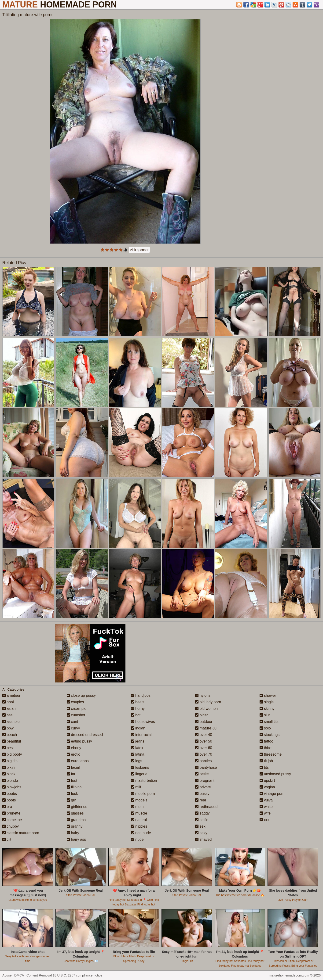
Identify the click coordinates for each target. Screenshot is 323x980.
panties (203, 761)
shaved (203, 839)
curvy (73, 728)
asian (9, 709)
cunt (72, 722)
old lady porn (208, 702)
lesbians (140, 767)
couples (75, 702)
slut (265, 715)
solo (265, 728)
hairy (73, 833)
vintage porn (272, 794)
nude (137, 839)
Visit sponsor (139, 250)
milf (136, 787)
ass (7, 715)
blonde (10, 781)
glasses (75, 813)
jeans (138, 741)
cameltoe (12, 820)
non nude (141, 833)
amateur (11, 695)
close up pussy (81, 695)
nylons (203, 695)
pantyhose (206, 767)
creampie (77, 709)
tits (264, 767)
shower (268, 695)
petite (202, 774)
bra (7, 807)
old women (206, 709)
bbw (8, 728)
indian (138, 728)
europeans (78, 761)
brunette (11, 813)
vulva (266, 800)
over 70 (204, 754)
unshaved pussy (275, 774)
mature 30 (206, 728)
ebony (74, 748)
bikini (9, 767)
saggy (202, 813)
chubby (11, 826)
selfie (202, 820)
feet (72, 781)
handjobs (141, 695)
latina (138, 754)
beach (10, 735)
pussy (202, 794)
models (139, 800)
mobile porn (143, 794)
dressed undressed (85, 735)
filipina (74, 787)
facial (73, 767)
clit (7, 839)
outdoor (204, 722)
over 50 (204, 741)
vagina (267, 787)
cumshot (76, 715)
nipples (139, 826)
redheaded (206, 807)
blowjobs (12, 787)
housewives (143, 722)
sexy (201, 833)
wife (265, 813)
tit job (266, 761)
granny (75, 826)
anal (8, 702)
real (200, 800)
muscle (139, 813)
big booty (12, 754)
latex (137, 748)
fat (71, 774)
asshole (11, 722)
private (203, 787)
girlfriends (77, 807)
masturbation (144, 781)
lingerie (139, 774)
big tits (10, 761)
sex (200, 826)
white (266, 807)
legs (137, 761)
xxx (264, 820)
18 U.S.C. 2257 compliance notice (77, 975)
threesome (271, 754)
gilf (71, 800)
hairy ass (76, 839)
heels (138, 702)
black (9, 774)
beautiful (12, 741)
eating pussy (79, 741)
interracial (141, 735)
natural (139, 820)
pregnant (205, 781)
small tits (269, 722)
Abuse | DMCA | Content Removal (27, 975)
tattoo (266, 741)
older (202, 715)
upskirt (267, 781)
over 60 (204, 748)
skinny (267, 709)
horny (138, 709)
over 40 (204, 735)
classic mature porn (21, 833)
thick (266, 748)
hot (136, 715)
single (267, 702)
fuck (72, 794)
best (8, 748)
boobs (10, 794)
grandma (76, 820)
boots (9, 800)
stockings (270, 735)
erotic (73, 754)
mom (137, 807)
